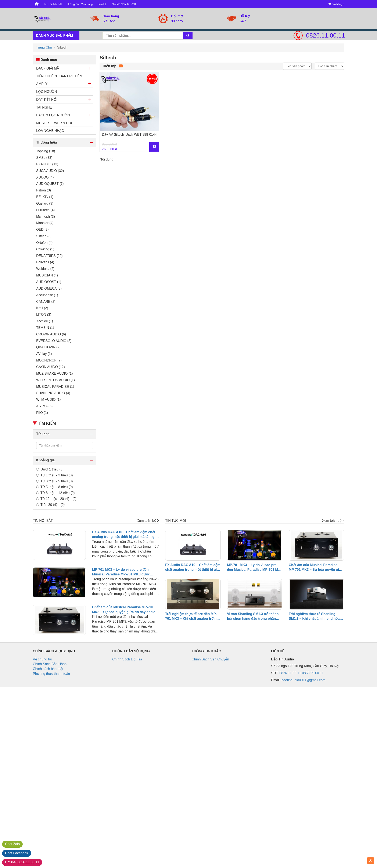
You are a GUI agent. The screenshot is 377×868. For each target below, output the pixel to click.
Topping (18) (46, 151)
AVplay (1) (44, 354)
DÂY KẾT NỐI (47, 100)
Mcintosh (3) (46, 217)
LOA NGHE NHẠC (50, 131)
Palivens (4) (45, 262)
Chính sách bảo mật (48, 669)
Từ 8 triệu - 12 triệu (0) (55, 493)
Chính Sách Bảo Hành (50, 664)
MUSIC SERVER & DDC (55, 123)
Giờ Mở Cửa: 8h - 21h (124, 4)
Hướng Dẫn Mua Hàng (80, 4)
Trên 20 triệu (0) (50, 505)
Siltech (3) (44, 236)
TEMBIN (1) (45, 328)
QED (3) (42, 230)
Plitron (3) (44, 190)
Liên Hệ (102, 4)
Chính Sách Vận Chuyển (210, 659)
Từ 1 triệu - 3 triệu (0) (55, 475)
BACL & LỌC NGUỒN (53, 115)
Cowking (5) (45, 249)
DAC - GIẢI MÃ (48, 68)
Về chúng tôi (42, 659)
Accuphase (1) (47, 295)
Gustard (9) (45, 203)
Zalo (12, 844)
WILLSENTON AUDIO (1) (55, 380)
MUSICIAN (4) (47, 275)
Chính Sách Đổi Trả (127, 659)
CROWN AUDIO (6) (51, 334)
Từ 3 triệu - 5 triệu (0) (55, 481)
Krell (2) (42, 308)
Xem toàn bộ (148, 521)
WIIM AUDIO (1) (49, 400)
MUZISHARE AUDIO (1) (54, 373)
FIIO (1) (42, 413)
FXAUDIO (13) (47, 164)
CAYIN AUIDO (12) (51, 367)
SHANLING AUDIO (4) (53, 393)
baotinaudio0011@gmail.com (303, 680)
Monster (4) (45, 223)
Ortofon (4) (44, 243)
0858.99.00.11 (313, 673)
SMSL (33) (44, 158)
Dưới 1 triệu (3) (50, 469)
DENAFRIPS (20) (49, 256)
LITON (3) (44, 315)
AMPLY (42, 84)
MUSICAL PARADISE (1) (55, 387)
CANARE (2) (46, 302)
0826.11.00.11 (325, 35)
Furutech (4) (45, 210)
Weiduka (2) (45, 269)
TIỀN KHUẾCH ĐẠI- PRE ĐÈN (59, 76)
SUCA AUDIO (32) (50, 171)
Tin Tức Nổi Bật (53, 4)
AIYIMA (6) (44, 406)
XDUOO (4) (45, 177)
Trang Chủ (44, 47)
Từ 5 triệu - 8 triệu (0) (55, 487)
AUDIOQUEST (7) (50, 184)
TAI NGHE (44, 107)
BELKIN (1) (45, 197)
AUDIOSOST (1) (49, 282)
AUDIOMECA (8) (49, 288)
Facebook (17, 853)
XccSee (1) (45, 321)
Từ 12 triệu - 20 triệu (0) (56, 499)
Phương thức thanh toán (51, 674)
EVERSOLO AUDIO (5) (54, 341)
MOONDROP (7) (49, 360)
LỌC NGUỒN (47, 92)
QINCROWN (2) (48, 347)
